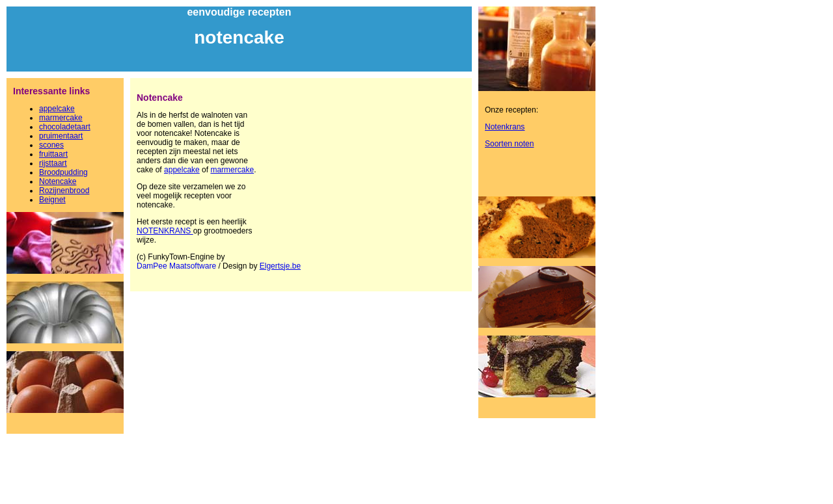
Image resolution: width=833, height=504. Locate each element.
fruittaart (53, 154)
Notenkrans (505, 127)
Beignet (52, 200)
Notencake (58, 181)
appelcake (57, 109)
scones (51, 145)
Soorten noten (509, 144)
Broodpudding (63, 172)
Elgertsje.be (280, 266)
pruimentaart (61, 136)
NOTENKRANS (165, 231)
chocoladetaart (65, 127)
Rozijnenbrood (64, 191)
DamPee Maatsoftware (176, 266)
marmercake (61, 118)
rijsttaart (53, 163)
